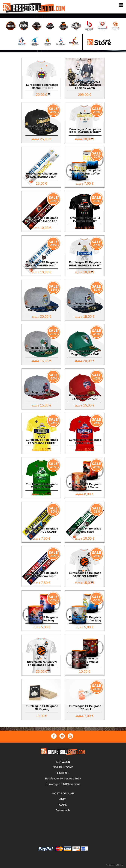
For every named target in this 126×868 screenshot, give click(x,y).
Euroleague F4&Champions (63, 784)
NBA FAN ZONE (63, 767)
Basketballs (63, 810)
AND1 (63, 799)
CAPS (63, 805)
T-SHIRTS (63, 773)
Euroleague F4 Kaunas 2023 (63, 778)
